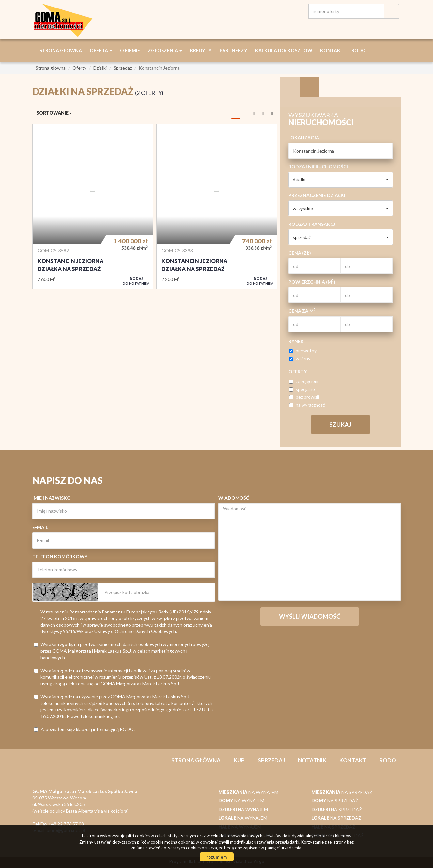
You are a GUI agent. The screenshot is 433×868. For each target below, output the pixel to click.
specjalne (302, 389)
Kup (239, 760)
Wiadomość (234, 498)
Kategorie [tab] (310, 87)
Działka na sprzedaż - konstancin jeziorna (217, 207)
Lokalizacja (304, 138)
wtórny (300, 358)
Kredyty (201, 50)
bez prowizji (304, 397)
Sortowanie (54, 113)
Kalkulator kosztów (284, 50)
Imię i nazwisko (52, 498)
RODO (359, 50)
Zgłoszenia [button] (165, 50)
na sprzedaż (342, 792)
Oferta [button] (101, 50)
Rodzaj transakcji (313, 224)
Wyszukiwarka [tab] (290, 87)
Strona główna (61, 50)
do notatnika (136, 281)
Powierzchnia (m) (312, 282)
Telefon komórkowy (60, 557)
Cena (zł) (300, 253)
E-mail (40, 527)
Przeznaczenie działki (317, 195)
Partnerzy (233, 50)
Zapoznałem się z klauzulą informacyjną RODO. (84, 729)
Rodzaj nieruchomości (318, 167)
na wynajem (248, 792)
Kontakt (332, 50)
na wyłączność (307, 405)
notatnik (312, 760)
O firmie (130, 50)
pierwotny (303, 351)
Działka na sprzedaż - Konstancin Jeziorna (93, 207)
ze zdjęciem (304, 381)
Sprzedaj (271, 760)
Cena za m (302, 311)
